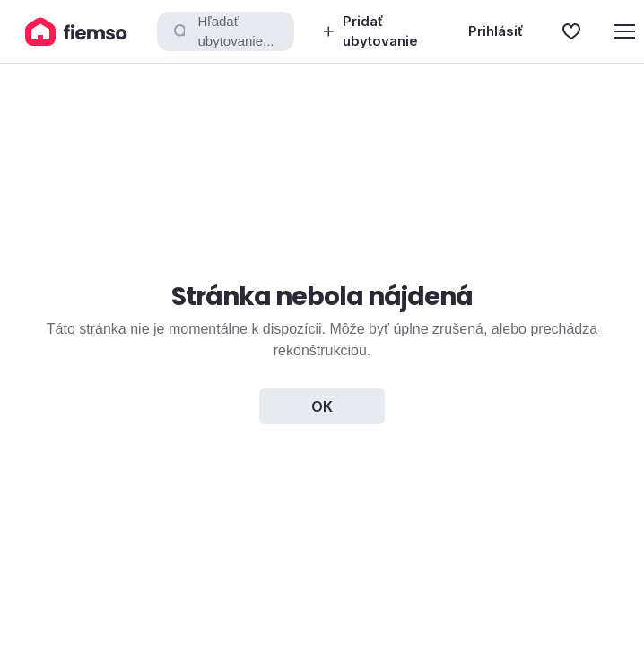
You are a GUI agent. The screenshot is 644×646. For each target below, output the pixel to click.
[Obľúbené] (571, 31)
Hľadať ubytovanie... (222, 31)
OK (322, 406)
